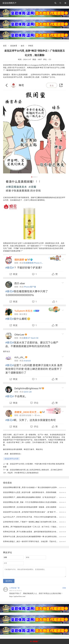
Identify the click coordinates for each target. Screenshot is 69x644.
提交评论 (9, 582)
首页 (5, 46)
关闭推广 (36, 641)
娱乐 (23, 46)
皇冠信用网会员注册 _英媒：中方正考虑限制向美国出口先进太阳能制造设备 (32, 502)
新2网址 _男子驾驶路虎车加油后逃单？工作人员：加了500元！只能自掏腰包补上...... (35, 527)
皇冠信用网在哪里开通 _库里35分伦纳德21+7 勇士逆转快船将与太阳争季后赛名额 (34, 487)
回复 (64, 589)
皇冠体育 (14, 46)
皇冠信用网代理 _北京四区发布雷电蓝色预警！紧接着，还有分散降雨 (30, 507)
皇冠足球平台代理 (11, 459)
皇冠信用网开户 (9, 3)
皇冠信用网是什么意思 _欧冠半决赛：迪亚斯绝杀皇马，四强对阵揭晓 (30, 492)
